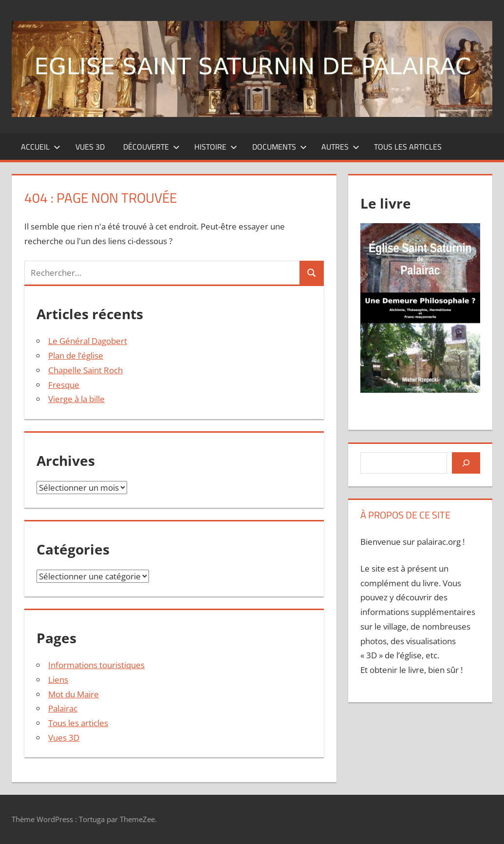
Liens (58, 680)
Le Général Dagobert (88, 341)
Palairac (63, 708)
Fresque (64, 385)
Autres (340, 147)
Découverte (151, 147)
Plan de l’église (76, 355)
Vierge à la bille (76, 399)
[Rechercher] (466, 463)
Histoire (216, 147)
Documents (280, 147)
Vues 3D (90, 147)
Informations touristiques (96, 665)
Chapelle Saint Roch (85, 370)
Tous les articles (408, 147)
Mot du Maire (74, 694)
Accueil (41, 147)
